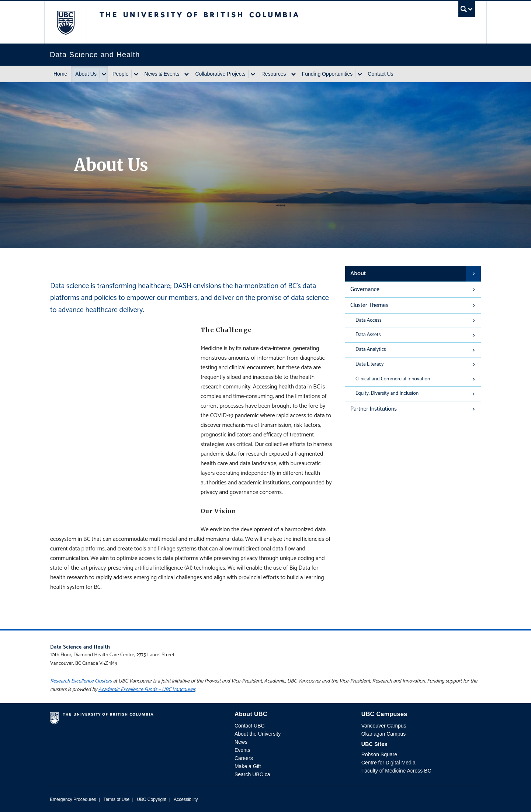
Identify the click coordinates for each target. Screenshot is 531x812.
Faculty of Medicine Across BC (396, 771)
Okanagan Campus (384, 734)
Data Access (369, 320)
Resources (274, 74)
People (121, 74)
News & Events (162, 74)
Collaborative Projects (220, 74)
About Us (86, 74)
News (241, 742)
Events (242, 750)
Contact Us (380, 74)
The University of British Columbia (65, 22)
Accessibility (186, 799)
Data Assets (368, 335)
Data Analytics (371, 350)
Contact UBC (250, 726)
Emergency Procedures (73, 799)
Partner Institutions (374, 409)
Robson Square (379, 754)
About (358, 274)
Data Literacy (369, 364)
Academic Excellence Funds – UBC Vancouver (147, 690)
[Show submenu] (104, 74)
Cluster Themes (369, 305)
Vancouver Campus (384, 726)
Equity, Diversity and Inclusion (387, 393)
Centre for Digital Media (388, 763)
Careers (244, 758)
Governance (365, 289)
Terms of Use (116, 799)
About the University (258, 734)
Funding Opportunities (327, 74)
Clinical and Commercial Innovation (393, 379)
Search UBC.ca (252, 774)
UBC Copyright (152, 799)
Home (60, 74)
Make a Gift (248, 766)
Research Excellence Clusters (81, 681)
